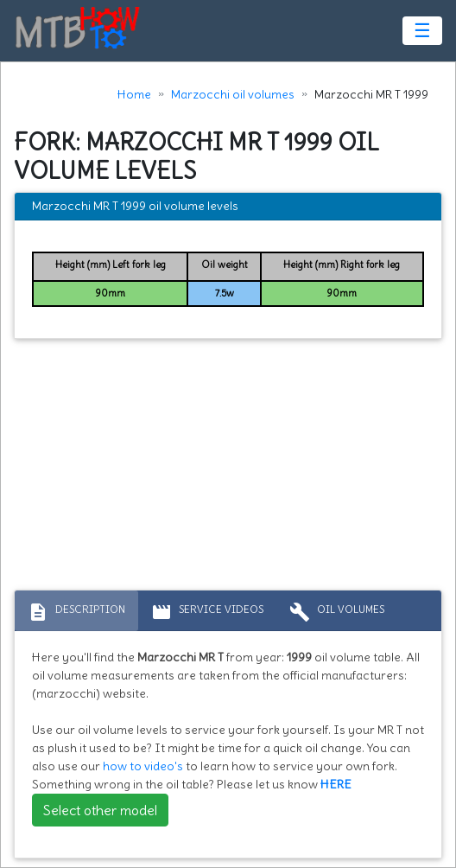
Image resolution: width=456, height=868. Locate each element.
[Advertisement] (228, 469)
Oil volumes (337, 612)
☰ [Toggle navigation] (422, 30)
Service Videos (207, 612)
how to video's (143, 766)
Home (134, 94)
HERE (336, 784)
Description (76, 612)
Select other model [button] (100, 810)
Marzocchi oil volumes (233, 94)
